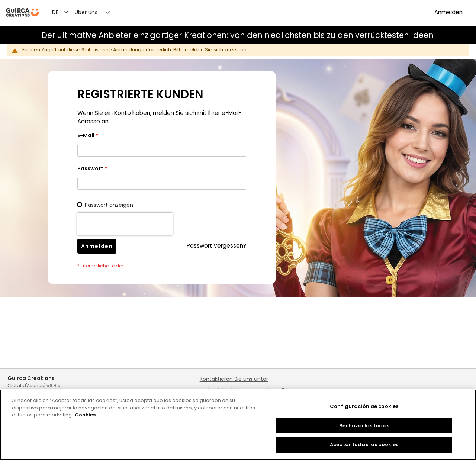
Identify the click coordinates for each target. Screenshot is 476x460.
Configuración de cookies (364, 406)
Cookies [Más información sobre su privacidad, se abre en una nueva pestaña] (85, 415)
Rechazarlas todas (364, 426)
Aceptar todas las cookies (364, 445)
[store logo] (22, 12)
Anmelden (448, 12)
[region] (238, 425)
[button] (65, 12)
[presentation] (125, 224)
